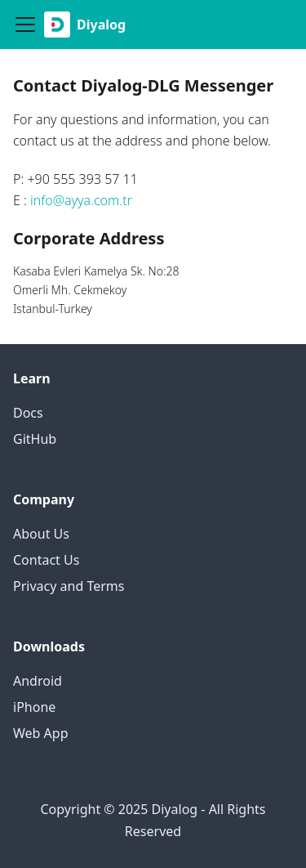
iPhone (34, 707)
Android (38, 681)
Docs (28, 413)
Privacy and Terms (69, 586)
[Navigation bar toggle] (25, 25)
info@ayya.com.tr (81, 200)
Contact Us (46, 560)
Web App (41, 733)
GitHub (35, 439)
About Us (41, 534)
